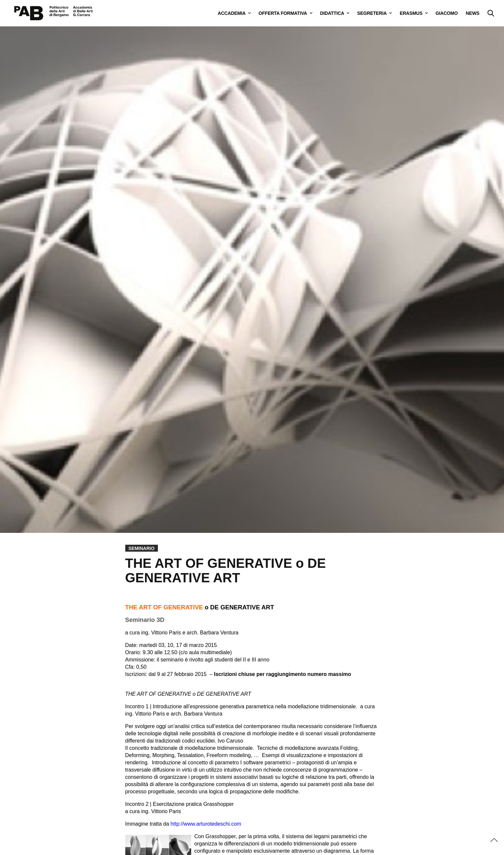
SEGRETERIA (372, 13)
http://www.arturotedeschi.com (206, 824)
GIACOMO (446, 13)
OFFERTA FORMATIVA (283, 13)
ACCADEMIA (232, 13)
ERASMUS (411, 13)
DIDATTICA (332, 13)
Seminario (142, 548)
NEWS (473, 13)
